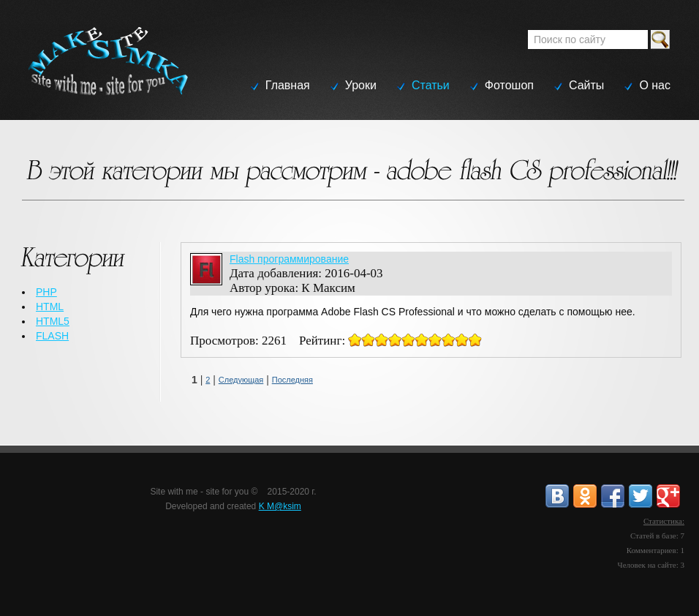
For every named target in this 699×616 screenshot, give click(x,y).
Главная (288, 85)
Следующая (241, 380)
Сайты (586, 85)
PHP (46, 292)
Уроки (361, 85)
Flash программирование (289, 259)
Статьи (431, 85)
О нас (655, 85)
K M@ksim (280, 506)
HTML (50, 307)
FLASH (52, 336)
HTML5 (53, 321)
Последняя (292, 380)
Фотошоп (509, 85)
